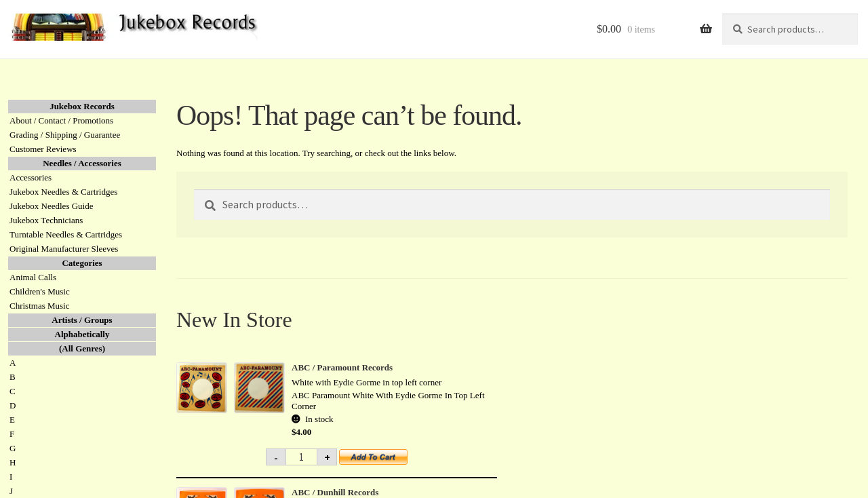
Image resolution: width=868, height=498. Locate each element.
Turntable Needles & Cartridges (66, 234)
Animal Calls (33, 277)
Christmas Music (39, 306)
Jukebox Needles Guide (51, 206)
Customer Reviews (43, 149)
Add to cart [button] (381, 462)
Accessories (31, 177)
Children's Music (40, 291)
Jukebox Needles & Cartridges (63, 192)
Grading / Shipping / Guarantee (65, 135)
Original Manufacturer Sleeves (64, 249)
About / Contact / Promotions (61, 120)
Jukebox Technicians (46, 220)
